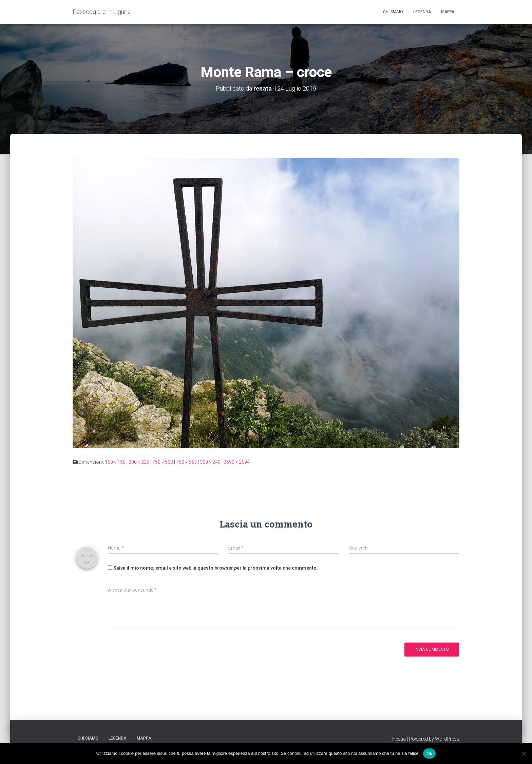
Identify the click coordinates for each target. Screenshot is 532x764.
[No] (524, 753)
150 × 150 (115, 462)
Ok (429, 753)
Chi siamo (393, 12)
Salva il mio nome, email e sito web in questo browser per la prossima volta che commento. (216, 568)
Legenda (422, 12)
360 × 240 (210, 462)
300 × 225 (139, 462)
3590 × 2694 (237, 462)
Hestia (399, 739)
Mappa (448, 12)
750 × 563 (163, 462)
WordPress (447, 739)
